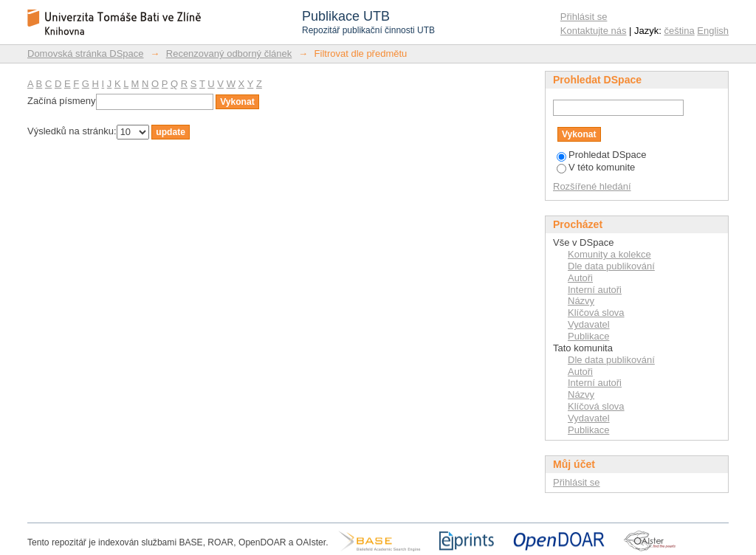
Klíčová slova (596, 313)
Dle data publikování (611, 266)
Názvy (581, 301)
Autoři (580, 278)
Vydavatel (589, 324)
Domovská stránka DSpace (86, 54)
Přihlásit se (584, 17)
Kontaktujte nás (594, 31)
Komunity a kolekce (609, 254)
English (713, 31)
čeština (680, 31)
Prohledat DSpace (602, 155)
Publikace (588, 336)
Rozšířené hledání (592, 186)
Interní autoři (595, 290)
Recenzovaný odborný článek (229, 54)
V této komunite (596, 167)
